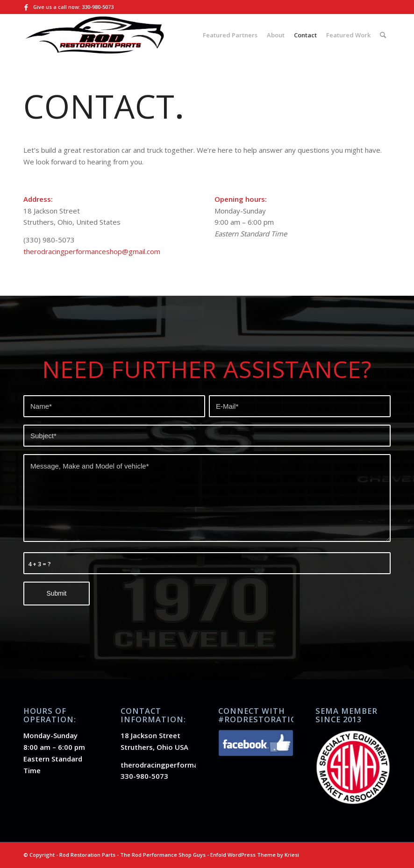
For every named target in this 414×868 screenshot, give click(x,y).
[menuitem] (230, 35)
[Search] (383, 35)
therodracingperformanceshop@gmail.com (92, 251)
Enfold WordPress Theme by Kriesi (255, 855)
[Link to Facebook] (26, 7)
